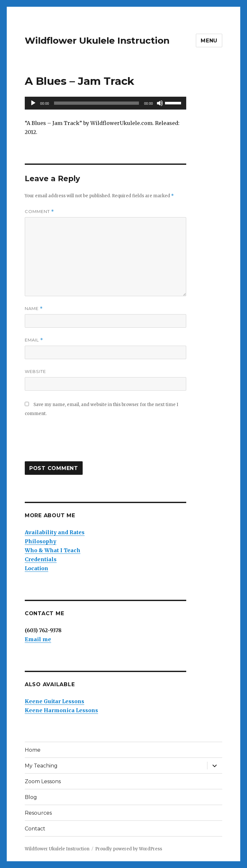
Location (37, 568)
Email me (38, 639)
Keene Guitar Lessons (55, 701)
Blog (31, 797)
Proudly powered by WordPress (129, 849)
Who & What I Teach (53, 550)
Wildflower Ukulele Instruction (97, 40)
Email (34, 340)
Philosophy (41, 541)
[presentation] (74, 442)
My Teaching (41, 766)
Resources (38, 813)
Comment (39, 212)
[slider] (96, 103)
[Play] (33, 103)
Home (33, 750)
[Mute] (160, 103)
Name (34, 309)
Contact (35, 829)
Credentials (41, 559)
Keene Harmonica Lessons (61, 710)
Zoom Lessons (43, 781)
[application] (106, 103)
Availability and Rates (55, 532)
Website (35, 371)
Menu (209, 41)
